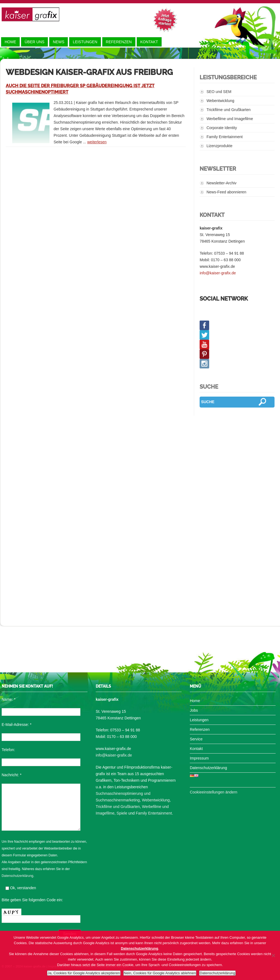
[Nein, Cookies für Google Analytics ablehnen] (273, 955)
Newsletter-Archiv (221, 183)
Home (10, 42)
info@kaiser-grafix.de (218, 273)
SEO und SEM (219, 92)
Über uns (34, 42)
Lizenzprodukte (219, 146)
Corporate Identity (222, 128)
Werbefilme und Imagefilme (230, 119)
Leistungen (85, 42)
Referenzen (119, 42)
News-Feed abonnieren (226, 192)
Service (196, 739)
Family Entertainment (224, 137)
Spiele (122, 813)
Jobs (194, 710)
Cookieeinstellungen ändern (214, 792)
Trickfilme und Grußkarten (228, 110)
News (59, 42)
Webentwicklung (220, 101)
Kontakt (149, 42)
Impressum (199, 758)
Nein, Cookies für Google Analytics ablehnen (160, 973)
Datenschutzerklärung (17, 876)
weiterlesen (97, 142)
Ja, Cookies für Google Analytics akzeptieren (84, 973)
